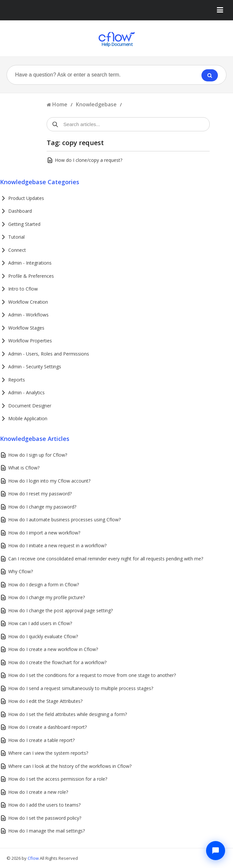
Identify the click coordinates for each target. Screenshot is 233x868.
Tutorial (16, 237)
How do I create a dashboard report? (47, 727)
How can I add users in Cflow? (40, 623)
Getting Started (24, 224)
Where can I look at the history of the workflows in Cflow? (70, 766)
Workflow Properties (30, 341)
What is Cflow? (24, 468)
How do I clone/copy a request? (89, 160)
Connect (17, 250)
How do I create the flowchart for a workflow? (57, 662)
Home (60, 104)
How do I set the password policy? (45, 818)
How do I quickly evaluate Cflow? (43, 636)
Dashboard (20, 211)
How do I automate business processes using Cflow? (64, 520)
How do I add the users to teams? (44, 805)
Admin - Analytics (26, 392)
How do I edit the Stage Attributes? (45, 701)
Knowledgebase (96, 104)
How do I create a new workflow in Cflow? (53, 649)
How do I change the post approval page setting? (60, 610)
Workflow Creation (28, 302)
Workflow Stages (26, 328)
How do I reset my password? (40, 494)
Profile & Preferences (31, 276)
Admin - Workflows (28, 315)
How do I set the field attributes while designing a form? (68, 714)
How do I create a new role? (38, 792)
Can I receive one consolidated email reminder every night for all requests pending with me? (106, 559)
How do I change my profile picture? (47, 597)
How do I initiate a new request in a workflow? (57, 545)
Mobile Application (28, 418)
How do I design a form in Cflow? (44, 585)
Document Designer (30, 406)
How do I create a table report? (41, 740)
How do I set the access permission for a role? (58, 779)
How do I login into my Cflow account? (49, 481)
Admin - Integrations (30, 263)
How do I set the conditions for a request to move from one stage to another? (92, 675)
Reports (17, 380)
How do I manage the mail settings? (47, 831)
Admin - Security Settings (35, 367)
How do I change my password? (42, 507)
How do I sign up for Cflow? (38, 455)
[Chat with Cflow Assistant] (216, 851)
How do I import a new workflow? (44, 533)
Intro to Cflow (23, 289)
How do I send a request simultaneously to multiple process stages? (81, 688)
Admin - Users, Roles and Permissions (49, 354)
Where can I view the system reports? (48, 753)
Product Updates (26, 198)
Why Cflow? (21, 571)
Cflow (34, 858)
